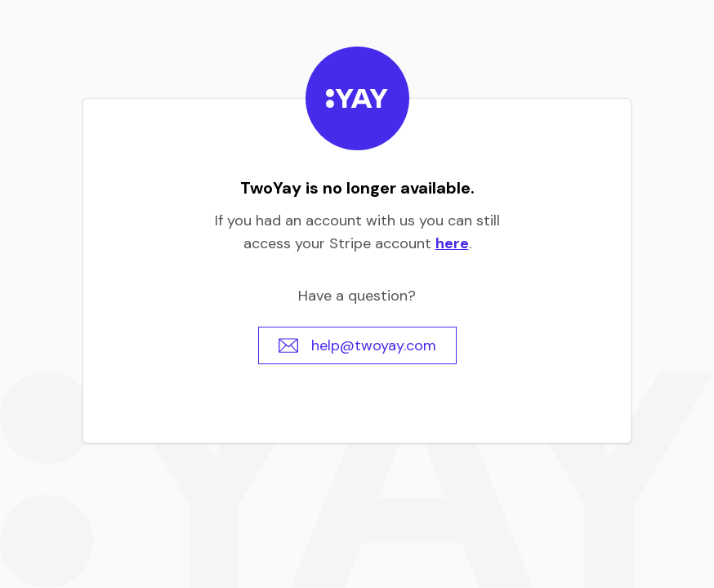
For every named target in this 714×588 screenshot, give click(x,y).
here (452, 243)
